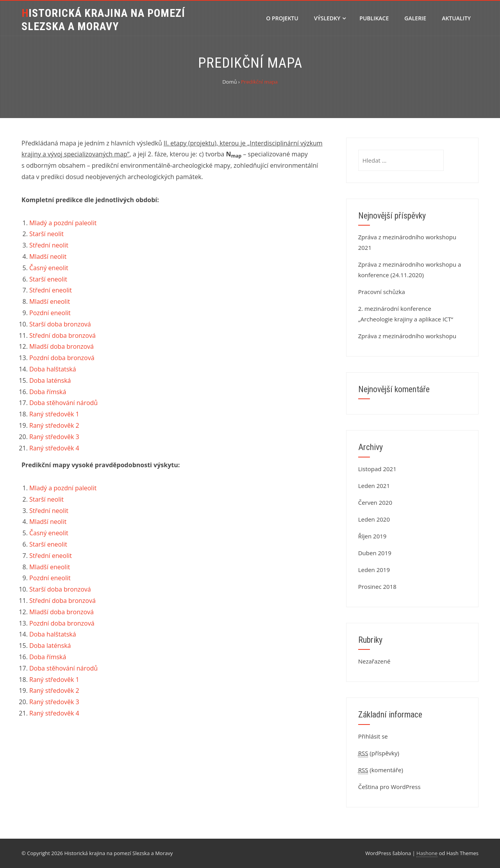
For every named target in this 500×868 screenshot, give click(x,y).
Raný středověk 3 (54, 437)
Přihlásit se (373, 736)
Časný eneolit (49, 268)
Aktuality (456, 18)
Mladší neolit (48, 256)
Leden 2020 (374, 519)
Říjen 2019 (372, 536)
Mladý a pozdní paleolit (63, 223)
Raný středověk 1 (54, 414)
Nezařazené (374, 661)
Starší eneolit (48, 279)
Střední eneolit (51, 290)
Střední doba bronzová (62, 335)
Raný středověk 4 (54, 448)
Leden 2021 (374, 486)
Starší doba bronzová (60, 324)
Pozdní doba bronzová (62, 358)
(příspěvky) (379, 753)
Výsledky (330, 18)
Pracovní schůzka (382, 292)
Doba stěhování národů (63, 403)
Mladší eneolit (50, 301)
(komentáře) (381, 770)
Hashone (427, 853)
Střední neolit (49, 245)
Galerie (415, 18)
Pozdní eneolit (50, 313)
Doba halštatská (53, 369)
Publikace (374, 18)
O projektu (282, 18)
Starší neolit (46, 234)
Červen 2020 (375, 502)
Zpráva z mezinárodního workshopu (407, 336)
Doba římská (48, 392)
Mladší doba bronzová (62, 346)
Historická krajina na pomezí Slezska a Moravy (103, 20)
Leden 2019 (374, 570)
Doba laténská (50, 380)
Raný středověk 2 (54, 425)
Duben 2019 (375, 553)
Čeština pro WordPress (389, 787)
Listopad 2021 (377, 469)
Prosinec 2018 (377, 586)
